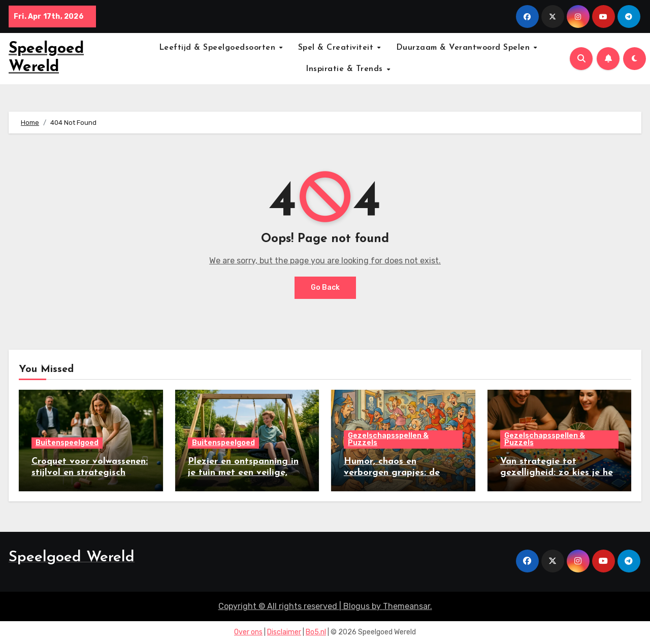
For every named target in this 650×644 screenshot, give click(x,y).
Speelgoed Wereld (72, 557)
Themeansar (407, 606)
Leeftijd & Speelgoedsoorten (219, 48)
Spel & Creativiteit (337, 48)
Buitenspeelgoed (67, 443)
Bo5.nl (316, 633)
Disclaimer (284, 633)
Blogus (356, 606)
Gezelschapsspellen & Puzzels (388, 440)
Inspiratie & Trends (346, 69)
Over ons (248, 633)
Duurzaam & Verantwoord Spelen (464, 48)
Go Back (325, 287)
